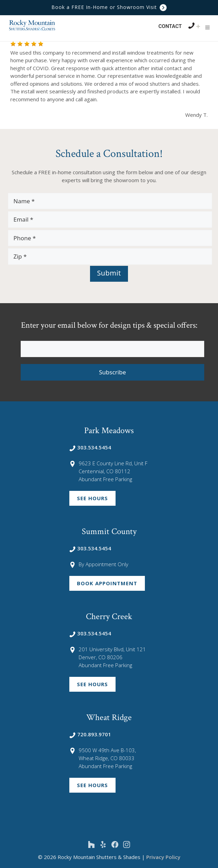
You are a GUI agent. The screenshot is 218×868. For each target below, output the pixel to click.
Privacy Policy (163, 857)
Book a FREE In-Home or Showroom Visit (109, 7)
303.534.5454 (90, 447)
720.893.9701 (90, 734)
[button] (207, 27)
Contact (170, 26)
